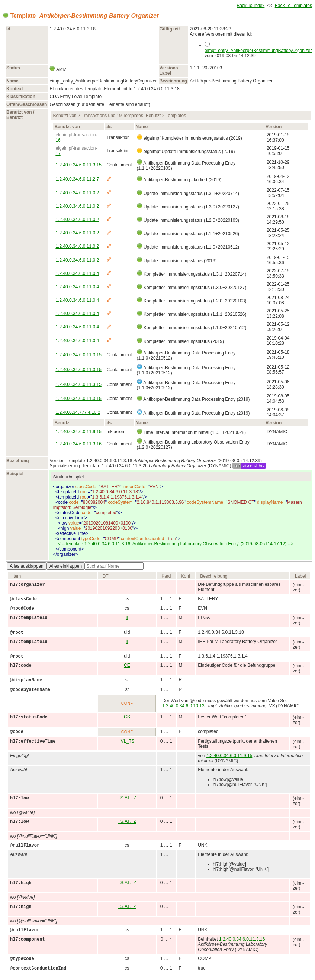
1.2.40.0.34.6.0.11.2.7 (77, 179)
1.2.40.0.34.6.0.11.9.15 (78, 432)
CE (127, 665)
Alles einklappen (66, 566)
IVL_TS (127, 741)
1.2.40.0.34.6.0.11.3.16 (78, 444)
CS (127, 717)
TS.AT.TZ (127, 798)
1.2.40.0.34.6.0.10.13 (183, 706)
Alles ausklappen (27, 566)
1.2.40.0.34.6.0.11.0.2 (77, 193)
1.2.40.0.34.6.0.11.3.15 (78, 165)
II (127, 617)
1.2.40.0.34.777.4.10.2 (78, 412)
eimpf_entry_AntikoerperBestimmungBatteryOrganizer (258, 51)
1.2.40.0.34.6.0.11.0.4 (77, 273)
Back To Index (250, 6)
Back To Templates (293, 6)
